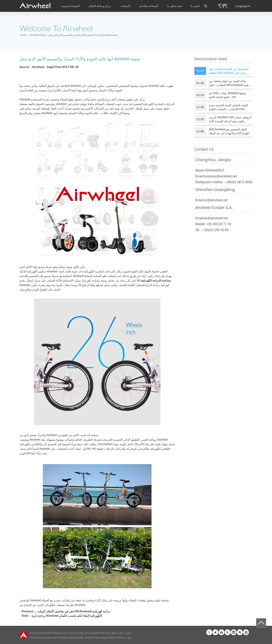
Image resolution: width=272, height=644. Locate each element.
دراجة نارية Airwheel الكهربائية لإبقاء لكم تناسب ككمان (67, 615)
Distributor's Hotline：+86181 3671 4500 (224, 182)
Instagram (234, 632)
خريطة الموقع (101, 633)
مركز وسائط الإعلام (56, 633)
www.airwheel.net (47, 638)
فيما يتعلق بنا (115, 633)
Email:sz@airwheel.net (211, 200)
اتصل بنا (195, 6)
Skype (240, 632)
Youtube (221, 632)
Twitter (215, 632)
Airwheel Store (228, 632)
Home (23, 35)
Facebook (209, 632)
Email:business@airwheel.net (216, 176)
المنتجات (125, 6)
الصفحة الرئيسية (70, 6)
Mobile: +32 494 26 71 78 (213, 224)
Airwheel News (38, 35)
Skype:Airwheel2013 (210, 170)
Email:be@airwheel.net (212, 218)
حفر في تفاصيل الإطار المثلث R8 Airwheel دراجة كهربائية (74, 611)
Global (246, 632)
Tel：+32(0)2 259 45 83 (212, 230)
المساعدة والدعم (149, 6)
